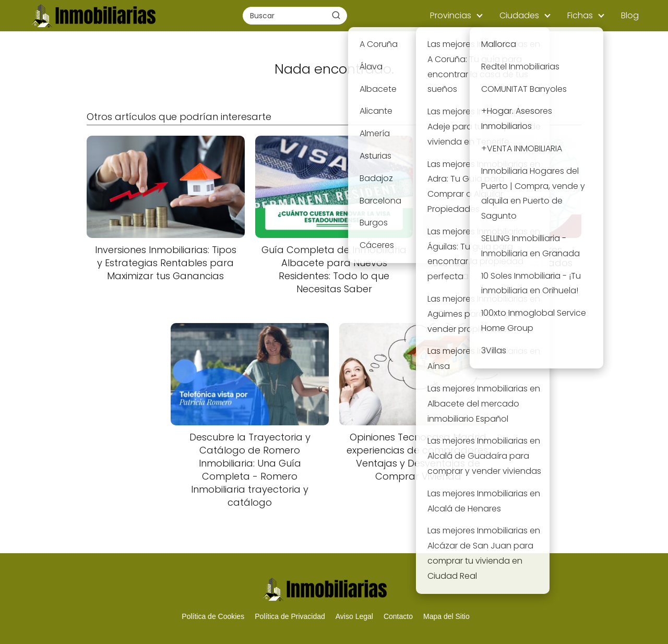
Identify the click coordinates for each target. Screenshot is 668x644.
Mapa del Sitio (446, 616)
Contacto (398, 616)
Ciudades (519, 15)
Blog (630, 15)
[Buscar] (336, 15)
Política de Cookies (213, 616)
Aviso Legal (354, 616)
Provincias (451, 15)
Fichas (580, 15)
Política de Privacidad (290, 616)
